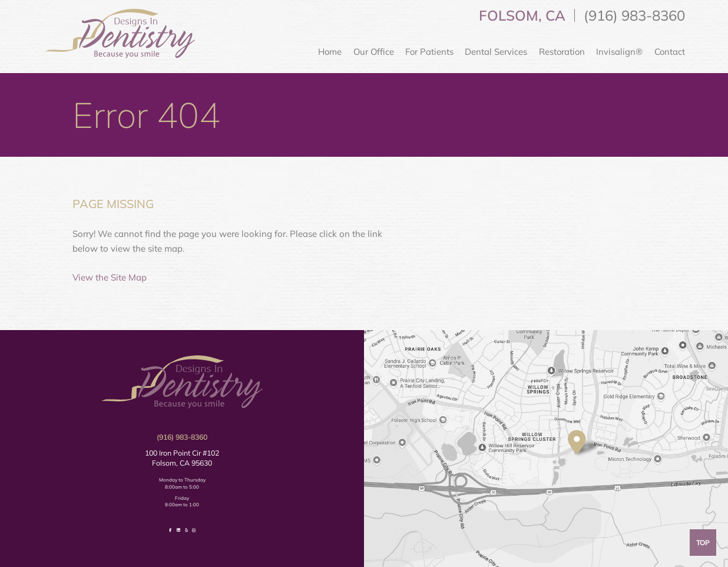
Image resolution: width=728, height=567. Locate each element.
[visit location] (577, 442)
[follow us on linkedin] (178, 530)
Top (703, 543)
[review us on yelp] (186, 530)
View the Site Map (110, 277)
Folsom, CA (522, 15)
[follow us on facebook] (170, 530)
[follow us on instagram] (194, 530)
